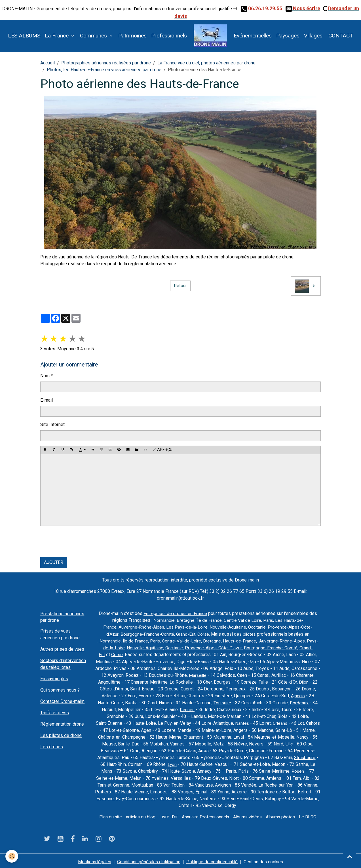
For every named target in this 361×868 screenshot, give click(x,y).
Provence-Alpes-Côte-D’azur (215, 647)
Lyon (172, 763)
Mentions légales (91, 860)
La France (57, 36)
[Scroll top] (350, 857)
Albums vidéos (249, 815)
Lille (289, 743)
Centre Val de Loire (242, 620)
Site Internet (52, 424)
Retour (180, 286)
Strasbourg (305, 756)
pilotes (249, 634)
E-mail (47, 400)
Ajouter (54, 562)
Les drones (52, 747)
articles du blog (139, 815)
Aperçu (162, 450)
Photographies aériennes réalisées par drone (106, 63)
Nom (45, 376)
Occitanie (258, 627)
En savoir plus (54, 679)
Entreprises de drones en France (175, 613)
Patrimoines (132, 36)
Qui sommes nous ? (60, 690)
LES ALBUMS (24, 36)
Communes (94, 36)
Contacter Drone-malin (62, 701)
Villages (313, 36)
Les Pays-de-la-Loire (186, 627)
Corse (203, 634)
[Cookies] (12, 856)
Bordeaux (299, 702)
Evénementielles (253, 36)
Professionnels (169, 36)
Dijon (304, 681)
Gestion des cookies (266, 860)
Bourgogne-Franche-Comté (146, 634)
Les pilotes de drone (61, 735)
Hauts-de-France (240, 641)
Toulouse (222, 702)
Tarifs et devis (55, 713)
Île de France (208, 620)
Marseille (198, 675)
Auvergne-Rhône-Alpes (139, 627)
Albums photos (283, 815)
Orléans (280, 722)
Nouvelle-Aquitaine (228, 627)
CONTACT (340, 36)
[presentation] (83, 542)
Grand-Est (185, 634)
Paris (268, 620)
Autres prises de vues (62, 649)
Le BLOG (310, 815)
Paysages (288, 36)
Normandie (163, 620)
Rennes (187, 709)
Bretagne (184, 620)
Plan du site (108, 815)
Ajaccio (298, 695)
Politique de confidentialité (213, 860)
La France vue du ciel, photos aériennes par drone (206, 63)
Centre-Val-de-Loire (181, 641)
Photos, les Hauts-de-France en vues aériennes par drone (104, 70)
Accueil (47, 63)
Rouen (298, 770)
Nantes (242, 722)
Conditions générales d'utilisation (148, 860)
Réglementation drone (62, 724)
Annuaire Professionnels (205, 815)
